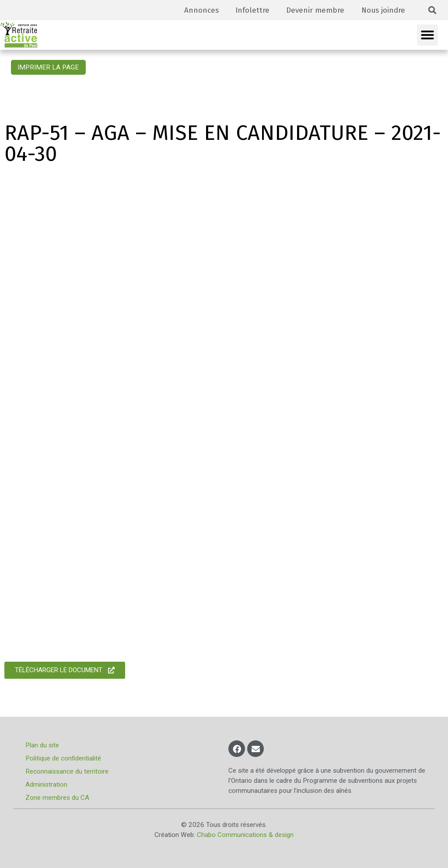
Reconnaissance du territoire (68, 771)
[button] (432, 10)
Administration (47, 785)
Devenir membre (313, 10)
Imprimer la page (48, 67)
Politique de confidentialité (64, 758)
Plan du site (43, 745)
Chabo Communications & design (245, 835)
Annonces (198, 10)
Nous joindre (383, 10)
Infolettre (249, 10)
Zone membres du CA (58, 798)
